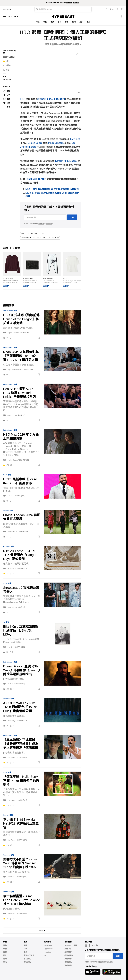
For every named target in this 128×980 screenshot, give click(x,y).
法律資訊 (68, 962)
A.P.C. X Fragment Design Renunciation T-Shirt (72, 282)
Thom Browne (8, 278)
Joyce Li (10, 415)
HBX (46, 955)
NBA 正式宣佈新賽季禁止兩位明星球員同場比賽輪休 (52, 189)
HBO (23, 99)
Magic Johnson (56, 143)
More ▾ (42, 931)
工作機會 (68, 952)
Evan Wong (11, 758)
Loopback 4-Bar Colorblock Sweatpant (51, 282)
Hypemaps (48, 949)
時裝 (38, 22)
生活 (74, 22)
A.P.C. (65, 278)
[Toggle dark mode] (122, 16)
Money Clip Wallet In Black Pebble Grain (30, 282)
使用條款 (41, 224)
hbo (23, 234)
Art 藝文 (6, 622)
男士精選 (69, 3)
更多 (81, 22)
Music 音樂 (7, 475)
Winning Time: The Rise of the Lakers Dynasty (40, 238)
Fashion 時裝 (8, 511)
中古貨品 (27, 959)
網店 (88, 22)
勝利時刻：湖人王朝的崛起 (51, 99)
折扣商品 (27, 962)
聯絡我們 (68, 965)
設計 (59, 22)
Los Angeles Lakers (35, 234)
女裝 (25, 949)
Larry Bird (75, 139)
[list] (51, 72)
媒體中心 (68, 949)
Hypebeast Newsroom (15, 370)
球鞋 (45, 22)
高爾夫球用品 (29, 955)
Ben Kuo (10, 496)
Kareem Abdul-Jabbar (66, 161)
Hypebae (48, 952)
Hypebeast (48, 945)
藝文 (52, 22)
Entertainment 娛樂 (10, 311)
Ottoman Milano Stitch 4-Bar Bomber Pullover (12, 282)
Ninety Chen (12, 532)
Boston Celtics (35, 143)
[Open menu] (4, 16)
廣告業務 (68, 959)
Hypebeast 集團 (71, 945)
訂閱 (72, 217)
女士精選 (76, 3)
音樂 (67, 22)
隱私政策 (49, 224)
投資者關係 (69, 955)
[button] (6, 70)
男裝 (25, 945)
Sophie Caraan (13, 333)
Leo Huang (7, 79)
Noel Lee (11, 607)
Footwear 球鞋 (8, 547)
